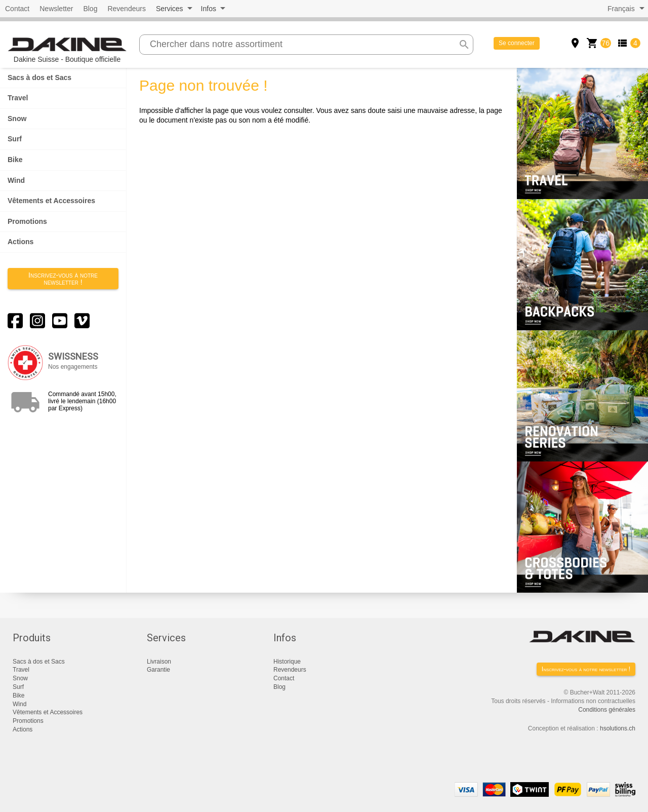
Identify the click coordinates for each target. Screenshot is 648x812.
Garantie (158, 670)
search (464, 45)
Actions (21, 242)
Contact (17, 9)
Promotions (27, 221)
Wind (16, 180)
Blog (90, 9)
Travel (18, 98)
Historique (287, 662)
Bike (15, 160)
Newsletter (56, 9)
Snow (17, 119)
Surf (15, 139)
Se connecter (517, 43)
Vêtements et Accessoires (51, 201)
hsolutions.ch (618, 728)
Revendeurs (127, 9)
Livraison (159, 662)
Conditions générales (607, 710)
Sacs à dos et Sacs (39, 78)
